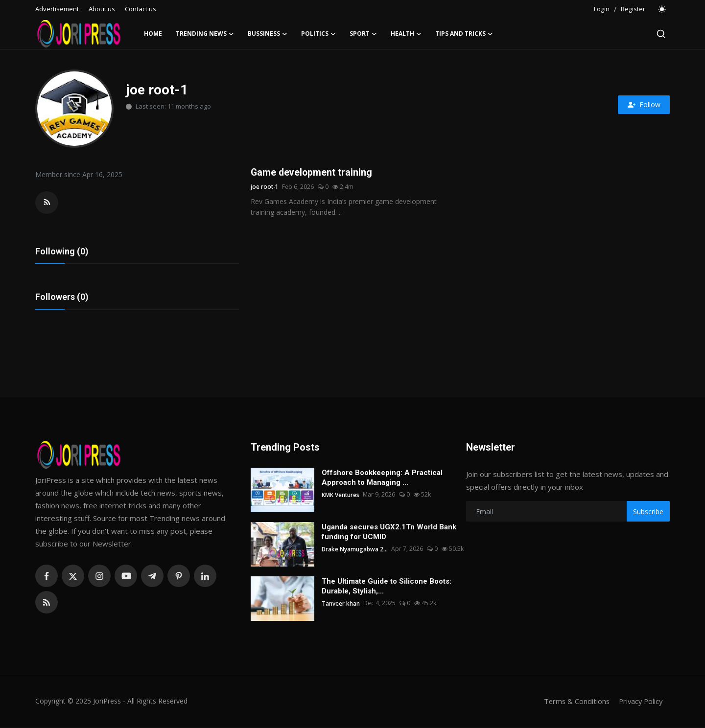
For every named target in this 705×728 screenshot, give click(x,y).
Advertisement (57, 9)
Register (633, 9)
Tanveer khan (341, 604)
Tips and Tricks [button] (464, 34)
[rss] (47, 603)
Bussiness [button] (268, 34)
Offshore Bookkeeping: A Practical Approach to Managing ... (382, 478)
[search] (661, 34)
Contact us (141, 9)
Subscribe (648, 512)
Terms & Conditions (574, 702)
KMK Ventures (341, 495)
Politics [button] (318, 34)
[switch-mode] (662, 9)
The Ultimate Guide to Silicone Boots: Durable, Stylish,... (387, 587)
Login (602, 9)
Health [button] (406, 34)
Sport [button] (363, 34)
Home (153, 34)
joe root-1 (265, 187)
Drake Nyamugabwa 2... (355, 550)
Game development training (312, 173)
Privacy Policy (639, 702)
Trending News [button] (205, 34)
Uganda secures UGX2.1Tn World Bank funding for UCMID (389, 533)
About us (102, 9)
